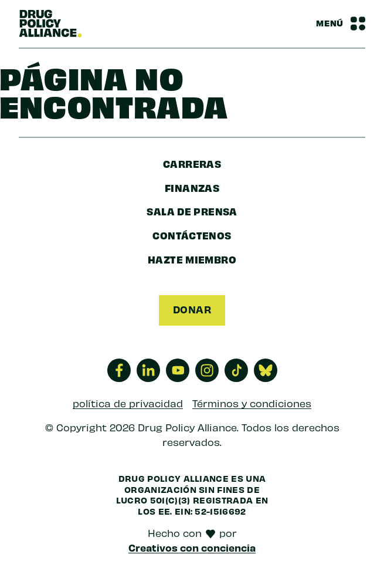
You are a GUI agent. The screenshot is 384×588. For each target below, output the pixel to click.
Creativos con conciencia (192, 548)
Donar (192, 309)
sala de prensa (192, 211)
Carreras (192, 163)
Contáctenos (192, 235)
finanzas (192, 187)
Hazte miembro (192, 259)
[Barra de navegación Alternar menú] (341, 23)
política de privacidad (128, 403)
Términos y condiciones (252, 403)
